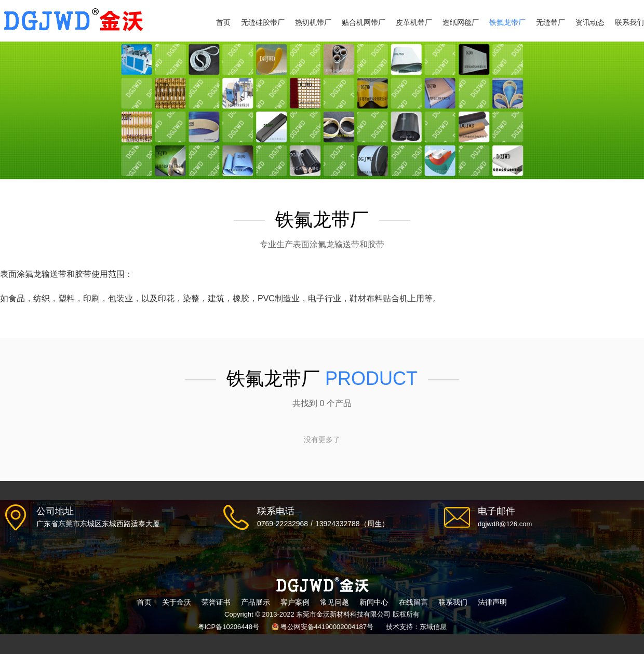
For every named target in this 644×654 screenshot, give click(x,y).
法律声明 (492, 602)
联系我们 (629, 22)
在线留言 (413, 602)
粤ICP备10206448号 (229, 627)
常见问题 (334, 602)
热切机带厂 (313, 22)
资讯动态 (590, 22)
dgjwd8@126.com (505, 524)
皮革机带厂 (414, 22)
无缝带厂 (551, 22)
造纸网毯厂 (461, 22)
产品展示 (256, 602)
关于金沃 (177, 602)
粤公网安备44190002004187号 (327, 627)
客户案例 (295, 602)
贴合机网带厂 (364, 22)
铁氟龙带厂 (507, 22)
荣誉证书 (216, 602)
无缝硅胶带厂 (263, 22)
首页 (223, 22)
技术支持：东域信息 (416, 627)
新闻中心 (374, 602)
